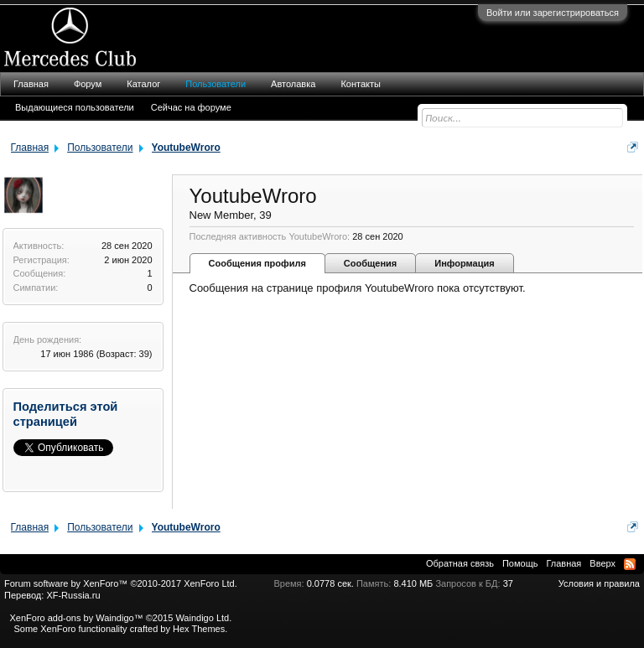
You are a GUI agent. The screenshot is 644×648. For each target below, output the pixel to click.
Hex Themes (199, 629)
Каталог (143, 84)
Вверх (602, 563)
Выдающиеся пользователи (75, 107)
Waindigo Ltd (202, 618)
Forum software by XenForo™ (121, 583)
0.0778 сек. (330, 583)
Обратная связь (460, 563)
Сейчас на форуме (191, 107)
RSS (630, 564)
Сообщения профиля (257, 263)
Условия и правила (599, 583)
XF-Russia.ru (73, 595)
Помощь (520, 563)
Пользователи (216, 84)
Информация (464, 263)
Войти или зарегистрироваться (553, 13)
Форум (88, 84)
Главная (31, 84)
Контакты (361, 84)
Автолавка (293, 84)
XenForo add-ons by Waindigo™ (76, 618)
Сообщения (370, 263)
